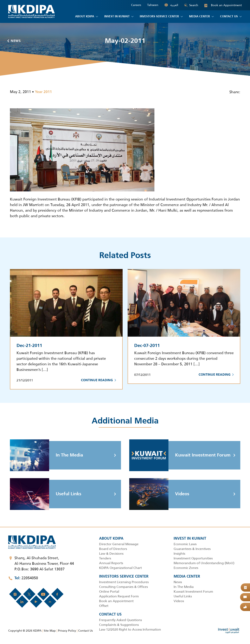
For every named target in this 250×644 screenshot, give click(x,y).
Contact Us (85, 631)
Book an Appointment (223, 5)
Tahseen (153, 5)
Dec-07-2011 (147, 346)
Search (191, 5)
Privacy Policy (67, 631)
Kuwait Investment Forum (180, 455)
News (14, 41)
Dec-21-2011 (29, 346)
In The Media (46, 455)
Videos (159, 494)
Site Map (50, 631)
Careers (136, 5)
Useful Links (46, 494)
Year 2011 (43, 92)
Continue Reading (98, 380)
